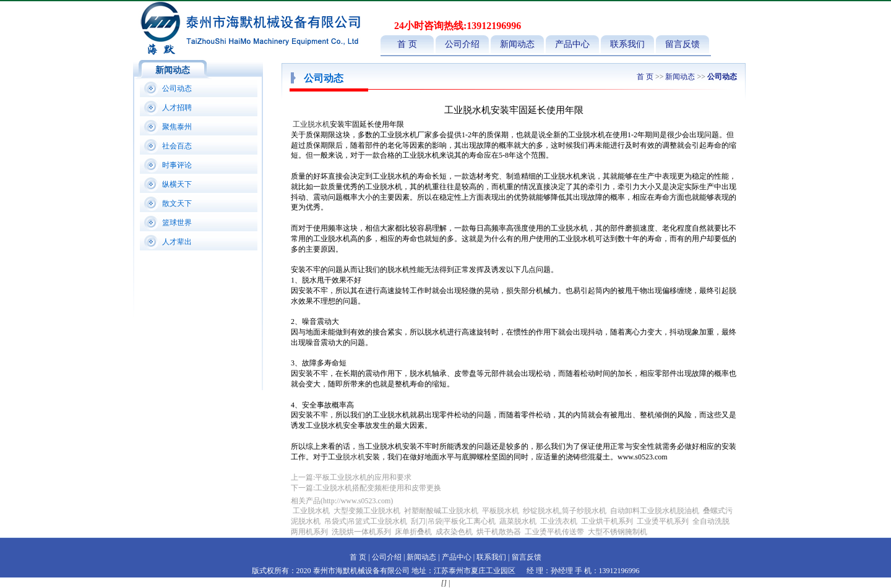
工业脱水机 (311, 124)
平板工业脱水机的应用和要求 (363, 477)
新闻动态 (517, 44)
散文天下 (177, 203)
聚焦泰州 (177, 127)
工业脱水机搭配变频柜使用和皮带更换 (378, 488)
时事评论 (177, 165)
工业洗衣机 (559, 521)
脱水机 (354, 457)
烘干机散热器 (499, 532)
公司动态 (177, 88)
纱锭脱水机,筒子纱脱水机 (565, 511)
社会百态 (177, 146)
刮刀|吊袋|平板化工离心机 (453, 521)
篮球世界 (177, 223)
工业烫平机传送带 (555, 532)
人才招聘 (177, 108)
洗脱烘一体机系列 (361, 532)
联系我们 (627, 44)
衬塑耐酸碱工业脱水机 (441, 511)
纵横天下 (177, 184)
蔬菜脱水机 (518, 521)
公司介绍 (462, 44)
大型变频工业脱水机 (367, 511)
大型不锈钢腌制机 (618, 532)
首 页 (407, 44)
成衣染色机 (454, 532)
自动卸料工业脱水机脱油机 (655, 511)
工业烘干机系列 (607, 521)
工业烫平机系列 (663, 521)
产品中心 (572, 44)
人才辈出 (177, 242)
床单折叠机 (414, 532)
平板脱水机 (501, 511)
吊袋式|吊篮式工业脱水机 (366, 521)
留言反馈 (682, 44)
